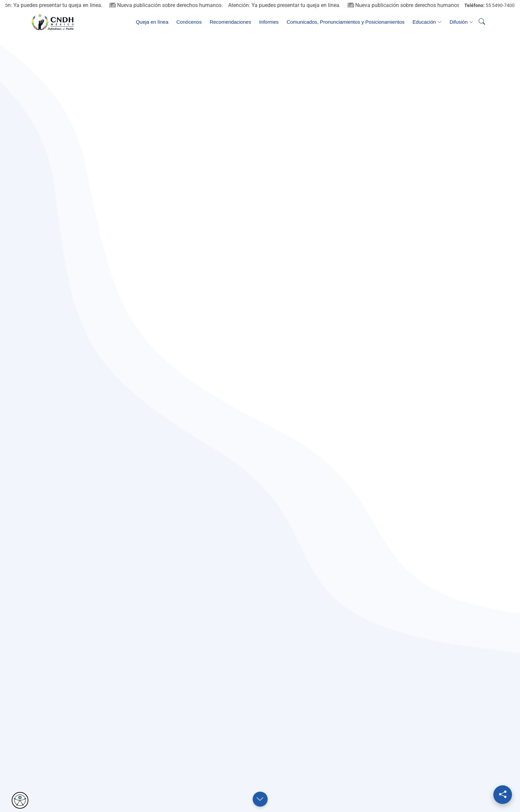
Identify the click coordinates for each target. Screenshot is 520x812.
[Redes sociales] (503, 795)
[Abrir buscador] (482, 22)
